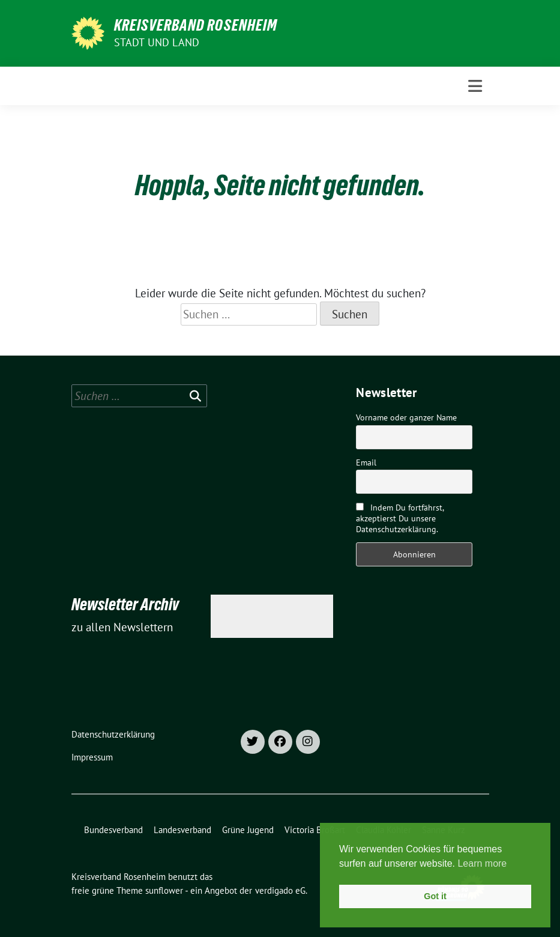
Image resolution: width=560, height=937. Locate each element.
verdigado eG (280, 890)
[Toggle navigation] (475, 86)
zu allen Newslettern (122, 627)
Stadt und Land (157, 42)
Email (366, 462)
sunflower (164, 890)
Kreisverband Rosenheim (196, 25)
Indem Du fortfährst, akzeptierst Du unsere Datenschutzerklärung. (400, 518)
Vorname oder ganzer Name (406, 417)
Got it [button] (435, 896)
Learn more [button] (482, 863)
